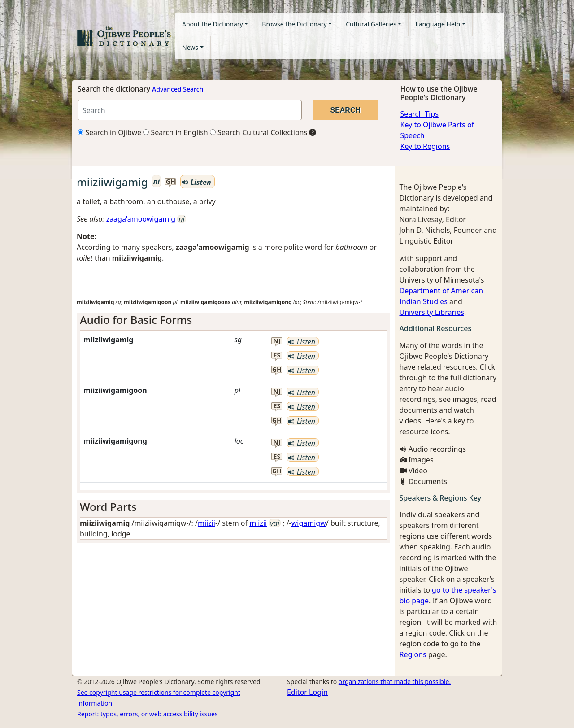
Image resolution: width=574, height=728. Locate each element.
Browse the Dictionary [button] (294, 24)
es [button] (277, 355)
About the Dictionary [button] (213, 24)
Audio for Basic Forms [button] (136, 320)
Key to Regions (425, 146)
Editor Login (307, 692)
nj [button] (277, 341)
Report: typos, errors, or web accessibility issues (148, 714)
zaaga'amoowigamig (141, 219)
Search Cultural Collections (259, 132)
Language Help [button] (438, 24)
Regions (413, 654)
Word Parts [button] (108, 507)
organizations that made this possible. (395, 682)
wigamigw (309, 523)
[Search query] (190, 110)
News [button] (190, 47)
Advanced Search (178, 89)
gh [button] (171, 182)
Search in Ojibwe (109, 132)
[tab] (233, 320)
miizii (207, 523)
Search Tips (420, 114)
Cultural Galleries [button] (371, 24)
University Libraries (432, 312)
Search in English (176, 132)
